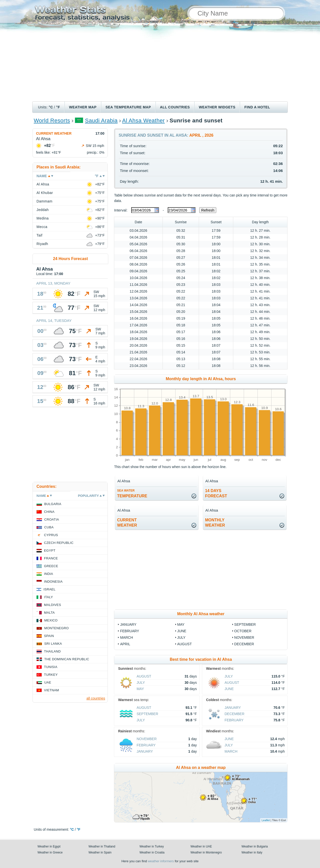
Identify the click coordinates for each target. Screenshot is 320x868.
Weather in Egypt (49, 846)
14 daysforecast (216, 493)
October (243, 631)
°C (51, 107)
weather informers (161, 861)
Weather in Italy (252, 852)
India (48, 574)
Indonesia (53, 582)
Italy (48, 597)
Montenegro (56, 628)
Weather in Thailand (102, 846)
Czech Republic (59, 543)
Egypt (50, 551)
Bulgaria (53, 504)
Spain (49, 636)
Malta (49, 613)
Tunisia (51, 667)
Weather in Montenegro (206, 852)
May (181, 624)
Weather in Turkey (152, 846)
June (182, 631)
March (126, 637)
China (49, 512)
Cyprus (51, 535)
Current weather (54, 133)
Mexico (51, 620)
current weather (127, 523)
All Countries (175, 107)
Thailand (52, 651)
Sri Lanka (53, 644)
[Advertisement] (160, 64)
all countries (96, 698)
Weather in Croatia (152, 852)
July (181, 637)
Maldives (52, 605)
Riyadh (42, 244)
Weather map (83, 107)
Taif (39, 235)
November (244, 637)
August (184, 644)
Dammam (44, 201)
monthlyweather (215, 523)
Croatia (52, 519)
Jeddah (43, 210)
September (245, 624)
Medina (43, 218)
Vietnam (51, 690)
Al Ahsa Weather (144, 121)
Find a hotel (257, 107)
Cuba (49, 527)
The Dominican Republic (67, 659)
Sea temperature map (128, 107)
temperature (132, 493)
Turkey (51, 675)
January (128, 624)
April (125, 644)
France (51, 558)
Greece (51, 566)
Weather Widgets (217, 107)
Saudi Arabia (101, 121)
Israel (49, 589)
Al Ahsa (43, 184)
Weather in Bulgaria (255, 846)
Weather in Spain (100, 852)
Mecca (42, 227)
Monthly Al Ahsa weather (201, 614)
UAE (48, 682)
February (129, 631)
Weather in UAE (201, 846)
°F (58, 107)
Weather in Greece (50, 852)
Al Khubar (45, 193)
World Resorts (52, 121)
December (244, 644)
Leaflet (266, 820)
